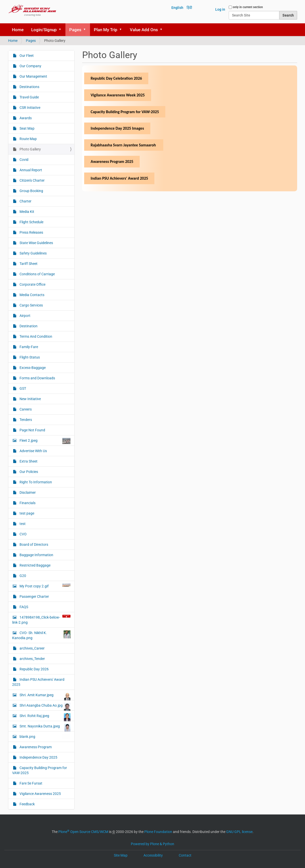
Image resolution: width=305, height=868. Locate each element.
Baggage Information (36, 555)
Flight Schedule (31, 222)
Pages (75, 30)
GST (22, 388)
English (177, 8)
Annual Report (30, 170)
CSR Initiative (30, 108)
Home (18, 30)
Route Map (28, 139)
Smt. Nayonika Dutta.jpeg (45, 727)
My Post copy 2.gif (45, 586)
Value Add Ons (144, 30)
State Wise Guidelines (36, 243)
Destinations (29, 87)
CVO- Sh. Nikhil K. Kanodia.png (41, 635)
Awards (25, 118)
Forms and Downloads (37, 378)
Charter (25, 201)
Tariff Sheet (28, 264)
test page (26, 513)
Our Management (33, 76)
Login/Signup (44, 30)
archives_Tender (32, 659)
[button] (62, 30)
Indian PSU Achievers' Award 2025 (38, 682)
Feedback (27, 804)
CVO (23, 534)
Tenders (25, 420)
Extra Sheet (28, 461)
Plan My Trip (106, 30)
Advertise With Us (33, 451)
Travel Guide (29, 97)
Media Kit (26, 212)
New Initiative (30, 399)
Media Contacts (32, 295)
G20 (22, 576)
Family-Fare (28, 347)
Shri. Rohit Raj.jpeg (45, 717)
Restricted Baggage (35, 565)
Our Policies (28, 472)
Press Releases (31, 232)
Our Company (30, 66)
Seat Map (27, 128)
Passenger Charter (34, 597)
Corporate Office (32, 284)
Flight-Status (29, 357)
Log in (220, 9)
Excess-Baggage (32, 368)
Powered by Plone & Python (152, 844)
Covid (24, 160)
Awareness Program (35, 747)
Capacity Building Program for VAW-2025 (40, 770)
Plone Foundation (158, 832)
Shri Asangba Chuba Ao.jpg (45, 707)
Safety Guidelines (33, 253)
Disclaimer (27, 492)
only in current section (248, 7)
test (22, 524)
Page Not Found (32, 430)
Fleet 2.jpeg (45, 441)
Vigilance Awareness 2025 (40, 794)
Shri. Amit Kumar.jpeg (45, 696)
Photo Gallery (30, 149)
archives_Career (32, 648)
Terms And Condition (35, 336)
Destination (28, 326)
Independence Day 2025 (38, 757)
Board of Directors (33, 544)
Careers (25, 409)
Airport (25, 316)
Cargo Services (31, 305)
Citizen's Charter (32, 180)
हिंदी (189, 8)
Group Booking (31, 191)
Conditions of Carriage (37, 274)
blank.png (45, 737)
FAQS (23, 607)
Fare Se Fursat (31, 783)
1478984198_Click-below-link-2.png (41, 620)
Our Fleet (26, 56)
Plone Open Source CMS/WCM (83, 832)
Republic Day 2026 (34, 669)
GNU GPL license (239, 832)
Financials (27, 503)
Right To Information (35, 482)
